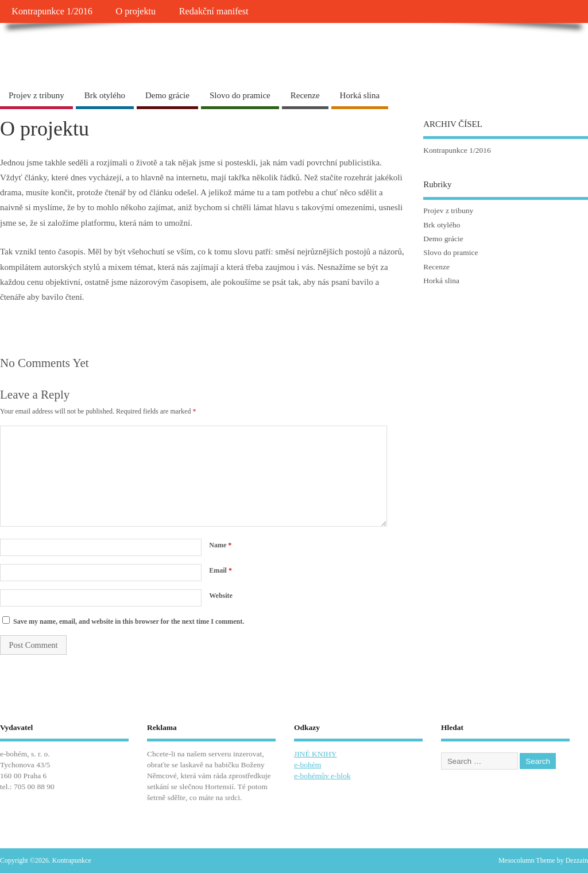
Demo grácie (167, 95)
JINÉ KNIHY (316, 754)
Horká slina (360, 95)
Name (220, 545)
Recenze (305, 95)
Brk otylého (105, 95)
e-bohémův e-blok (322, 776)
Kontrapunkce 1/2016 (52, 11)
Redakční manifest (214, 11)
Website (221, 596)
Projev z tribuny (36, 95)
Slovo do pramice (240, 95)
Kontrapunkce (57, 49)
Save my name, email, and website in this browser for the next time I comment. (129, 621)
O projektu (136, 11)
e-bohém (307, 765)
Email (220, 570)
